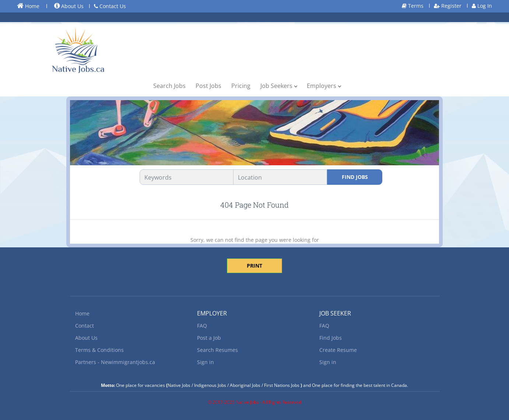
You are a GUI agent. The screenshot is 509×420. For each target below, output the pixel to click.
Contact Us (110, 6)
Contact (85, 326)
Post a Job (209, 338)
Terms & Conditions (99, 350)
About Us (69, 6)
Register (448, 6)
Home (28, 6)
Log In (482, 6)
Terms (413, 6)
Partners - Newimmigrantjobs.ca (115, 362)
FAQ (202, 326)
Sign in (206, 362)
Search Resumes (217, 350)
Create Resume (338, 350)
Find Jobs (355, 177)
